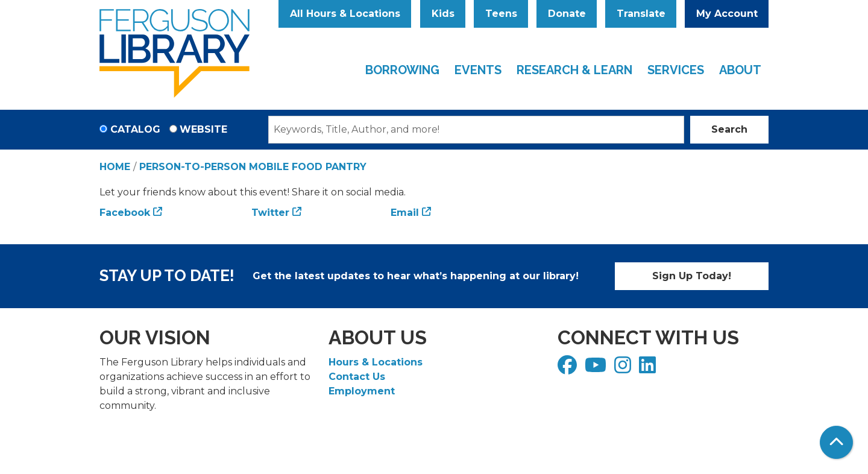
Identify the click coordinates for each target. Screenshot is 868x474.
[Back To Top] (836, 442)
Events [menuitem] (478, 70)
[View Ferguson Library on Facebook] (569, 369)
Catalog (135, 129)
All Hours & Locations (345, 14)
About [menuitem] (740, 70)
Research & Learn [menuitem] (574, 70)
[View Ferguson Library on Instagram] (624, 369)
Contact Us (357, 377)
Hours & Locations (376, 362)
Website (203, 129)
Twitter (270, 213)
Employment (362, 391)
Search (729, 129)
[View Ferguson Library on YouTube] (597, 369)
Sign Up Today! (692, 276)
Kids (443, 14)
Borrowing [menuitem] (402, 70)
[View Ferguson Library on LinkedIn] (649, 369)
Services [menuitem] (676, 70)
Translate (641, 14)
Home (115, 167)
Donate (567, 14)
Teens (501, 14)
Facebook (125, 213)
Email (405, 213)
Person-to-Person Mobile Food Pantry (253, 167)
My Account (727, 14)
